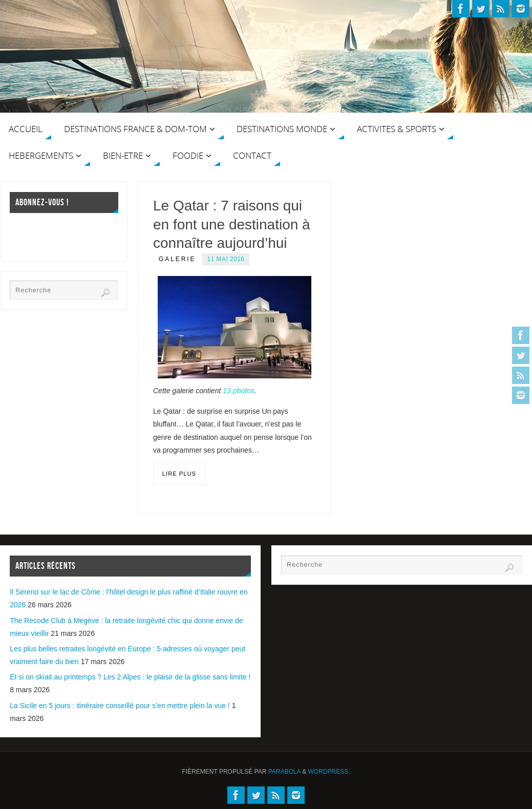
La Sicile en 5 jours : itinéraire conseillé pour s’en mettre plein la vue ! (120, 706)
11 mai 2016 (226, 259)
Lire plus (179, 474)
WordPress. (329, 772)
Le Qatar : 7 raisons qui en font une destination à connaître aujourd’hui (232, 224)
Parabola (284, 772)
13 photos (239, 391)
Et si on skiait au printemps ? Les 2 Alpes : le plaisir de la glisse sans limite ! (130, 677)
